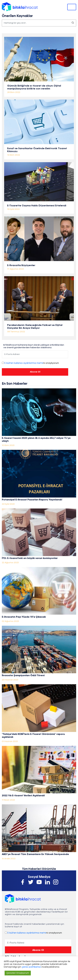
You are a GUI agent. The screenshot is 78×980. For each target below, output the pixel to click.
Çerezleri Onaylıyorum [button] (18, 973)
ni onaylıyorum (32, 363)
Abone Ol (35, 372)
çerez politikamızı (31, 967)
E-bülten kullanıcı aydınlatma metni (24, 363)
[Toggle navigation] (72, 7)
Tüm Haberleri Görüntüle (39, 869)
